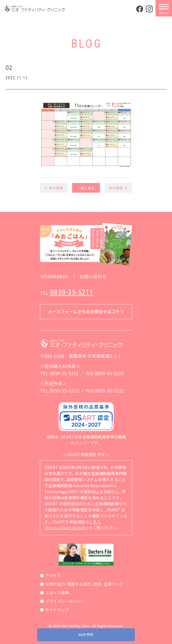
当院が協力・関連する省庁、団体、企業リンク (84, 584)
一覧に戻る (86, 188)
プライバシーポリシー (65, 601)
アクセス (53, 575)
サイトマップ (57, 610)
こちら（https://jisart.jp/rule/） (73, 525)
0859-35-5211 (72, 292)
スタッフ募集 (57, 593)
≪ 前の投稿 (54, 188)
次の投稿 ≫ (118, 188)
